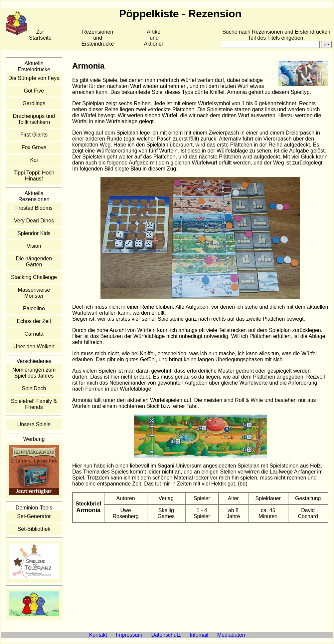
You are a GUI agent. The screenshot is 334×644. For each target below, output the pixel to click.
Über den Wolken (34, 346)
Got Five (34, 91)
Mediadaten (231, 635)
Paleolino (34, 309)
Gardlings (34, 103)
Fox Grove (34, 147)
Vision (34, 246)
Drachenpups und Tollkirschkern (34, 119)
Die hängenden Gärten (34, 262)
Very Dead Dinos (34, 221)
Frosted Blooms (34, 208)
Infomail (199, 635)
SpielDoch (34, 388)
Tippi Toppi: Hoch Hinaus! (34, 176)
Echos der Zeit (34, 321)
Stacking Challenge (34, 277)
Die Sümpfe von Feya (34, 78)
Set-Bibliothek (34, 529)
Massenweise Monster (34, 293)
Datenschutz (166, 635)
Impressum (129, 635)
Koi (34, 160)
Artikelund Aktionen (154, 38)
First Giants (34, 135)
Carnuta (34, 334)
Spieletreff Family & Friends (34, 404)
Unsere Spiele (34, 424)
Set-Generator (34, 516)
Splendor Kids (34, 233)
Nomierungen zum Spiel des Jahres (34, 373)
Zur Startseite (40, 35)
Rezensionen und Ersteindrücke (98, 38)
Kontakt (98, 635)
